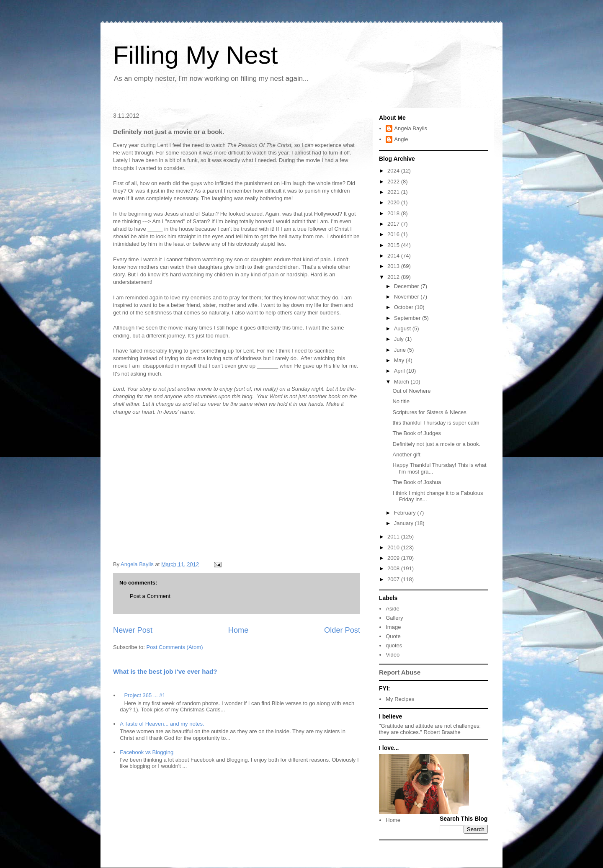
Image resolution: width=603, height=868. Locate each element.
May (400, 360)
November (407, 297)
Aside (393, 609)
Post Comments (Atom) (175, 647)
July (400, 339)
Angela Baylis (411, 128)
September (408, 318)
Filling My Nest (195, 55)
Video (393, 655)
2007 (394, 579)
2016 (394, 234)
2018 (394, 213)
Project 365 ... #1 (144, 695)
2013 (394, 266)
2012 (394, 277)
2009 (394, 558)
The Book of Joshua (417, 482)
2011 (394, 537)
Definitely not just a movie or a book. (436, 444)
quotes (394, 645)
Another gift (406, 455)
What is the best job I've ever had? (165, 671)
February (406, 513)
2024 (394, 171)
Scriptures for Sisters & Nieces (429, 412)
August (403, 328)
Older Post (342, 630)
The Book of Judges (417, 433)
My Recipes (400, 699)
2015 (394, 245)
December (407, 286)
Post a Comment (150, 596)
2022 (394, 182)
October (405, 307)
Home (238, 630)
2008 (394, 568)
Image (393, 627)
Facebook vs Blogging (147, 752)
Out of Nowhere (411, 391)
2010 (394, 547)
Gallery (394, 618)
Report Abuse (400, 672)
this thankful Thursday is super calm (436, 423)
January (405, 523)
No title (401, 401)
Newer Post (133, 630)
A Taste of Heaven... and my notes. (162, 724)
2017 (394, 224)
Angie (401, 139)
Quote (393, 636)
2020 (394, 202)
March (402, 382)
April (400, 371)
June (401, 350)
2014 (394, 256)
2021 (394, 192)
